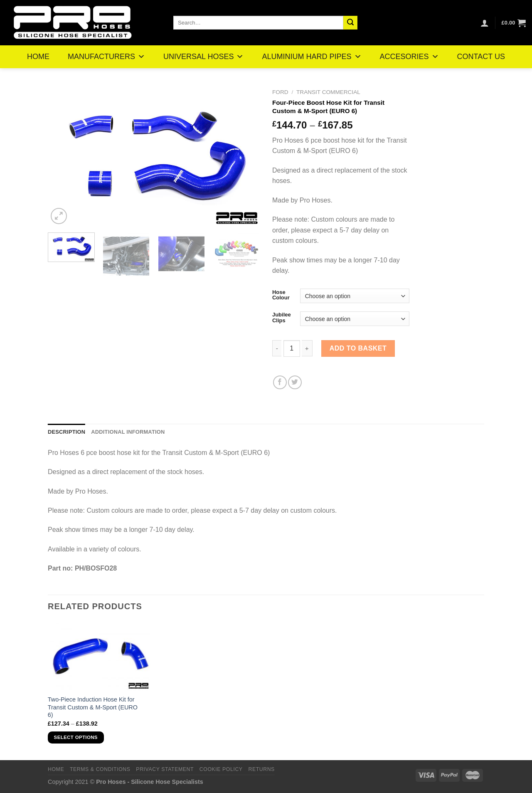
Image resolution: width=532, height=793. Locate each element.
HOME (38, 57)
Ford (280, 92)
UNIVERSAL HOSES (203, 57)
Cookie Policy (221, 769)
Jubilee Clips (282, 317)
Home (56, 769)
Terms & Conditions (100, 769)
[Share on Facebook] (280, 382)
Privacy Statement (165, 769)
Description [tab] (66, 432)
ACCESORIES (409, 57)
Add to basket (358, 348)
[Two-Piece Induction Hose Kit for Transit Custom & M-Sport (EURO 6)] (99, 656)
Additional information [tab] (128, 432)
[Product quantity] (292, 348)
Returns (261, 769)
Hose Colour (281, 295)
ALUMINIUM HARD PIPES (312, 57)
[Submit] (350, 23)
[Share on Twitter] (295, 382)
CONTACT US (481, 57)
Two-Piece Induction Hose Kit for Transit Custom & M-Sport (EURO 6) (93, 707)
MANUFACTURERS (106, 57)
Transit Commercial (328, 92)
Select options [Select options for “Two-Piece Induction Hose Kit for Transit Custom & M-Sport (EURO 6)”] (76, 737)
